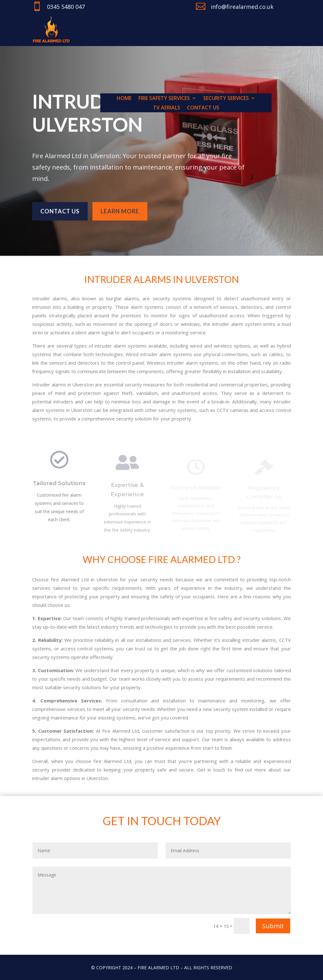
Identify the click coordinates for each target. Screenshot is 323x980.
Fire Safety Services (164, 99)
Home (124, 99)
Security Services (226, 99)
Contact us (203, 108)
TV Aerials (167, 108)
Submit (273, 926)
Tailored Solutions (59, 486)
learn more (120, 209)
